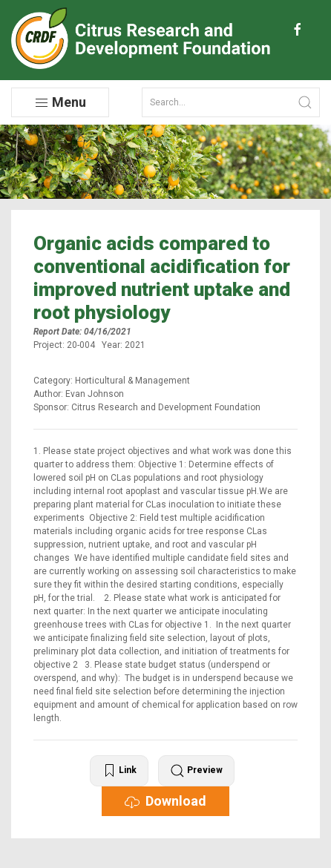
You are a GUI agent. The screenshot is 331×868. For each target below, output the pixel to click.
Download (165, 801)
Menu (60, 102)
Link (119, 771)
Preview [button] (196, 771)
